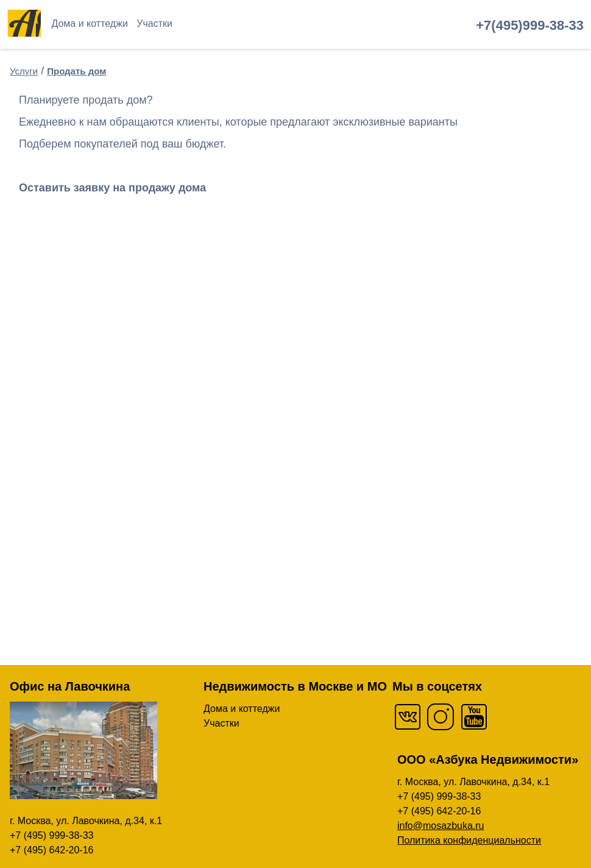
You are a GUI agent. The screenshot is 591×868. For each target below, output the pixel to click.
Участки (154, 23)
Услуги (24, 71)
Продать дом (76, 71)
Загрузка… (205, 435)
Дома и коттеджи (89, 23)
